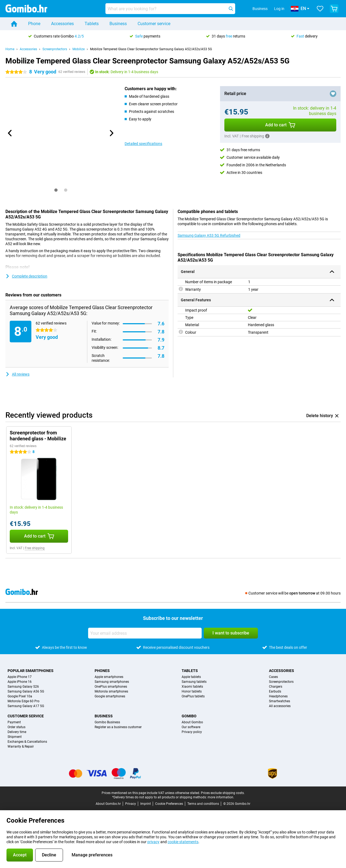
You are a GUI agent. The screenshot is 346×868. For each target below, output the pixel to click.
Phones (102, 671)
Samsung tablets (194, 682)
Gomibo (189, 716)
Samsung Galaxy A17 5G (26, 706)
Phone (34, 24)
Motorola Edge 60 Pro (24, 701)
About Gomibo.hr (108, 804)
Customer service (154, 24)
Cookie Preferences (169, 804)
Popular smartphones (31, 671)
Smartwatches (280, 701)
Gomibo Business (107, 722)
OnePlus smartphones (111, 687)
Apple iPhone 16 (20, 682)
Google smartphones (110, 696)
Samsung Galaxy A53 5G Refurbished (209, 235)
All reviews (17, 374)
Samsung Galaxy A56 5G (26, 691)
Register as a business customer (118, 727)
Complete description (26, 276)
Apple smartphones (109, 677)
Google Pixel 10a (20, 696)
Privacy (131, 804)
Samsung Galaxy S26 (23, 687)
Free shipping (35, 548)
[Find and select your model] (170, 9)
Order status (16, 727)
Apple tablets (191, 677)
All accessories (280, 706)
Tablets (92, 24)
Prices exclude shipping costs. (223, 793)
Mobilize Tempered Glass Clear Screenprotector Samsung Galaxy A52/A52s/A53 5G (151, 49)
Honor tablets (192, 691)
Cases (273, 677)
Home (10, 49)
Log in (279, 9)
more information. (221, 797)
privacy (153, 842)
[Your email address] (145, 633)
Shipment (15, 737)
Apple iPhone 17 (20, 677)
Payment (14, 722)
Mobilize (79, 49)
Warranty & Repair (21, 747)
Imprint (146, 804)
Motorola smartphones (111, 691)
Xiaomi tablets (192, 687)
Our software (191, 727)
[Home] (14, 24)
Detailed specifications (143, 144)
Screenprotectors (55, 49)
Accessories (62, 24)
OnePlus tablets (193, 696)
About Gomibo (192, 722)
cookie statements (183, 842)
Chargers (276, 687)
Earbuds (275, 691)
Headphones (278, 696)
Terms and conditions (203, 804)
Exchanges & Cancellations (27, 742)
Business (118, 24)
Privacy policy (192, 732)
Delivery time (17, 732)
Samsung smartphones (112, 682)
